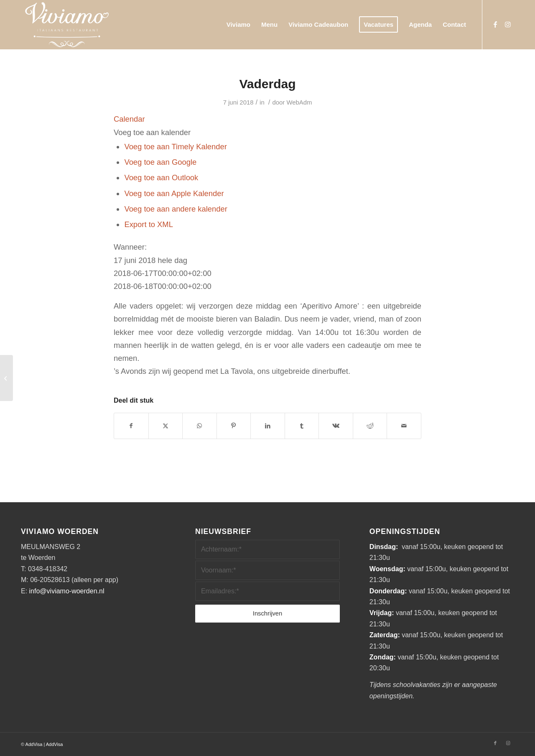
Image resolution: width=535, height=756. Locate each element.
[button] (152, 132)
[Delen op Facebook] (131, 426)
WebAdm (299, 102)
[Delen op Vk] (336, 426)
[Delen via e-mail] (404, 426)
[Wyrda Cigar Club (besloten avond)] (6, 378)
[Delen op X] (166, 426)
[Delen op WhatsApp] (200, 426)
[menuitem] (238, 25)
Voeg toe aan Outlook (161, 178)
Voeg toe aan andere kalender (176, 209)
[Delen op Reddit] (370, 426)
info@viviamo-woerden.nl (67, 591)
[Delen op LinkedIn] (268, 426)
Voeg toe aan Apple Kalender (174, 193)
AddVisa (34, 744)
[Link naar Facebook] (495, 24)
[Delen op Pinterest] (234, 426)
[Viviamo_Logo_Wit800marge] (67, 25)
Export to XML (149, 224)
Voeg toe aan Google (160, 162)
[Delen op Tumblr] (302, 426)
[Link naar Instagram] (508, 24)
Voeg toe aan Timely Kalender (175, 147)
